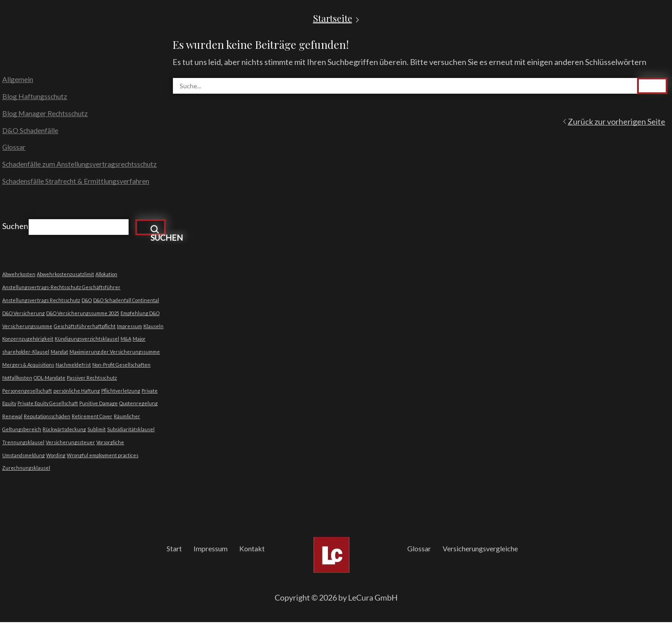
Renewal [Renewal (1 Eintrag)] (12, 417)
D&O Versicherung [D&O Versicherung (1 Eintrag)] (24, 314)
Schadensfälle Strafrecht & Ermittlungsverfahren (76, 182)
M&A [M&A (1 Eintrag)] (126, 340)
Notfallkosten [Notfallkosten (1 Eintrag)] (17, 379)
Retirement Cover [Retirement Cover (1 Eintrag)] (92, 417)
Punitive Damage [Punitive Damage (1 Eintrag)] (99, 404)
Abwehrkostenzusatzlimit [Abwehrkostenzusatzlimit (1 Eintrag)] (65, 275)
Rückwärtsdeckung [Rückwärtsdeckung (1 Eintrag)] (64, 430)
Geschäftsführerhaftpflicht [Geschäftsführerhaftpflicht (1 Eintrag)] (85, 327)
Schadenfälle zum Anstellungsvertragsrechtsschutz (80, 165)
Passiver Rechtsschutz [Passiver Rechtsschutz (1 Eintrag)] (92, 379)
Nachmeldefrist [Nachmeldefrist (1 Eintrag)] (73, 366)
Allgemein (18, 80)
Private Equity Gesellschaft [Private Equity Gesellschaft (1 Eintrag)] (48, 404)
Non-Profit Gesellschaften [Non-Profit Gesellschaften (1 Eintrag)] (121, 366)
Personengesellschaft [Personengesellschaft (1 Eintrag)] (27, 391)
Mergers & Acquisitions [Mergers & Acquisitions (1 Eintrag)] (28, 366)
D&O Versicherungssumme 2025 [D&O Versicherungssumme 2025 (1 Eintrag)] (83, 314)
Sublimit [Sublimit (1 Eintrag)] (97, 430)
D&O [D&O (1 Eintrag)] (87, 301)
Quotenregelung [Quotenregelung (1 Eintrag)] (138, 404)
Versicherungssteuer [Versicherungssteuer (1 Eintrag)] (70, 443)
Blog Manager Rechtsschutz (45, 114)
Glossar (14, 148)
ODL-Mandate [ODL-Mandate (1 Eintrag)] (50, 379)
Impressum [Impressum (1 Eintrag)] (129, 327)
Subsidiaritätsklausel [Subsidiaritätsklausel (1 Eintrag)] (131, 430)
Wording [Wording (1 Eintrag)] (56, 456)
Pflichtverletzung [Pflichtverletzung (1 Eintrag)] (121, 391)
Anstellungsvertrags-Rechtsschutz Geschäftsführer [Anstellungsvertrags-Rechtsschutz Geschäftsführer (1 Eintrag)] (61, 288)
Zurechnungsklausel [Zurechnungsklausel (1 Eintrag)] (26, 469)
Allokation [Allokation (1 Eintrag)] (106, 275)
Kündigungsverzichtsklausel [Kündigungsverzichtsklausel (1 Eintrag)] (87, 340)
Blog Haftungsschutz (35, 97)
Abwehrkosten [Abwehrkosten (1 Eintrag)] (19, 275)
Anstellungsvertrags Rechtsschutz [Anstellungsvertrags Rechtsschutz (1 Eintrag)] (41, 301)
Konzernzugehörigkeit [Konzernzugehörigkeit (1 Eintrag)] (28, 340)
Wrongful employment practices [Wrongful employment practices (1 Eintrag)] (103, 456)
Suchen (15, 227)
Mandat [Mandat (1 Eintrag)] (59, 353)
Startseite (333, 18)
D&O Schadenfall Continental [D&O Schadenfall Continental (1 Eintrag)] (126, 301)
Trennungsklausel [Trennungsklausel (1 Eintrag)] (23, 443)
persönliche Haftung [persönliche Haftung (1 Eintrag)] (77, 391)
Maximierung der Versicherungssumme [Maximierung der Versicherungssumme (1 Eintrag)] (115, 353)
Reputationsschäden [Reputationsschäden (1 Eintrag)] (47, 417)
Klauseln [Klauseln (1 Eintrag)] (153, 327)
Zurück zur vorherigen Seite (616, 121)
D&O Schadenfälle (30, 131)
